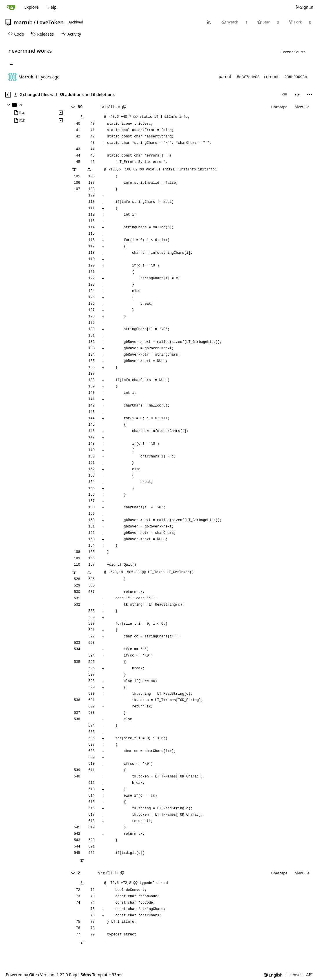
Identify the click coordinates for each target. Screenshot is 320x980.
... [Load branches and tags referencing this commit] (12, 64)
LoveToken (50, 22)
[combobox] (284, 95)
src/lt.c (110, 107)
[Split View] (297, 95)
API (309, 975)
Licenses (295, 975)
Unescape (279, 107)
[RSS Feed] (209, 22)
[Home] (11, 7)
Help (52, 7)
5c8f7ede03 (248, 77)
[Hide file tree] (8, 95)
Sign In (304, 7)
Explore (31, 7)
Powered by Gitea (22, 975)
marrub (23, 22)
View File (302, 107)
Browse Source (294, 52)
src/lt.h (108, 873)
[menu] (310, 95)
